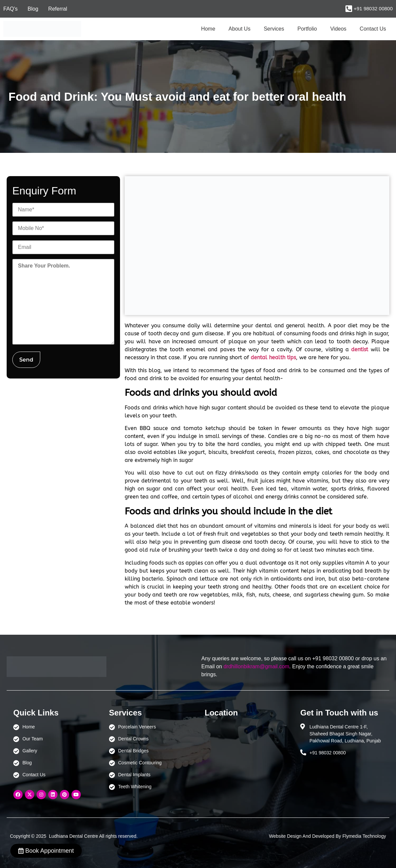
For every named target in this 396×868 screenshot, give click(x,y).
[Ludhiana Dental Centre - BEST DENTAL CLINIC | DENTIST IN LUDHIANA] (246, 755)
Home (208, 29)
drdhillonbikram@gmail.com (256, 666)
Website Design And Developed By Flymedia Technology (328, 836)
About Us (239, 29)
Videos (338, 29)
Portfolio (307, 29)
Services (274, 29)
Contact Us (373, 29)
